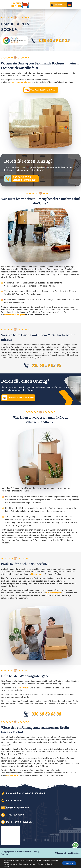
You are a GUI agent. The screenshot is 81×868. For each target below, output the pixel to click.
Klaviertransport (54, 593)
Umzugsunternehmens (21, 82)
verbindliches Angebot (14, 315)
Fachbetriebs (12, 775)
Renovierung (24, 688)
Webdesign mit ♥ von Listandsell (67, 853)
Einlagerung (37, 574)
